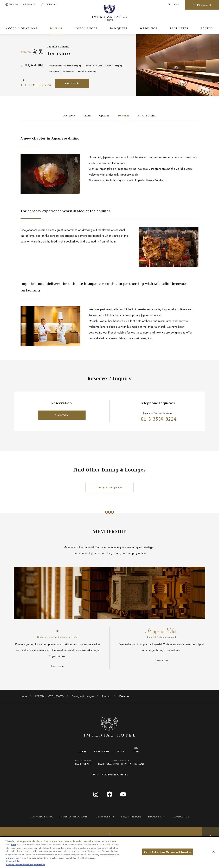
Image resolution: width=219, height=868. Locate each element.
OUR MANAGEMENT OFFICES (110, 775)
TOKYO (83, 752)
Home (24, 696)
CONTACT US (181, 817)
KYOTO (136, 752)
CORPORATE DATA (41, 817)
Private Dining (147, 116)
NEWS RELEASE (131, 817)
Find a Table (72, 83)
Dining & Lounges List (109, 488)
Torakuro (107, 696)
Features (124, 116)
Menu (87, 116)
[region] (109, 852)
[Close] (214, 852)
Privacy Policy (13, 861)
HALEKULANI (83, 764)
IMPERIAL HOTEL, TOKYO (49, 696)
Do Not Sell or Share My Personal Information (168, 852)
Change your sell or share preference (26, 864)
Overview (69, 116)
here (13, 845)
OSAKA (120, 752)
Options (104, 116)
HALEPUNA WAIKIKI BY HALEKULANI (121, 764)
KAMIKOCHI (102, 752)
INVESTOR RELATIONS (73, 817)
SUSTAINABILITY (104, 817)
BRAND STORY (157, 817)
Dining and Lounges (83, 696)
